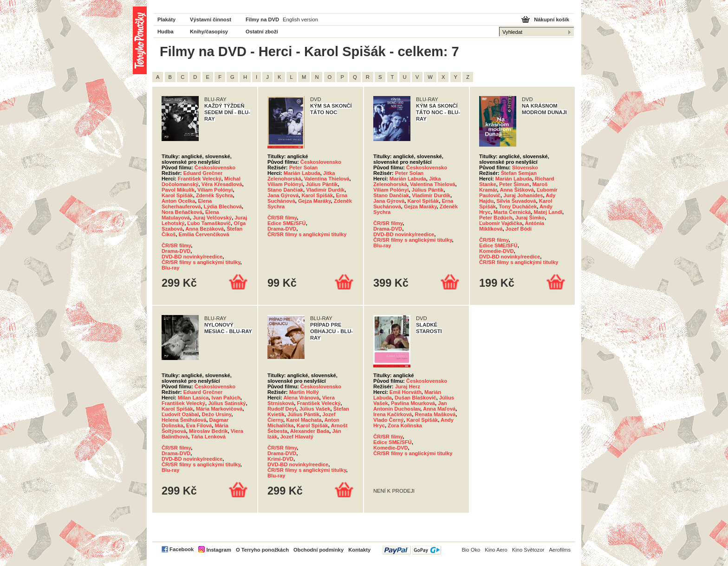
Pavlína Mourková (413, 403)
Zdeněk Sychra (214, 195)
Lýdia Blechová (223, 206)
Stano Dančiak (285, 190)
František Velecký (200, 179)
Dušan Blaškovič (416, 398)
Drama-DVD (176, 251)
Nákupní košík (552, 19)
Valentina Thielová (327, 179)
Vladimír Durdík (325, 190)
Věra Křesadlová (222, 184)
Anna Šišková (517, 190)
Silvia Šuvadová (516, 201)
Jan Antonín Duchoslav (410, 406)
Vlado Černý (388, 420)
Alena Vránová (301, 398)
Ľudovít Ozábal (180, 414)
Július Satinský (227, 403)
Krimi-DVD (280, 459)
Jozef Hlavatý (297, 437)
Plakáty (166, 19)
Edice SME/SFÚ (287, 223)
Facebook (182, 549)
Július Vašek (315, 409)
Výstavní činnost (211, 19)
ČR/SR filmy (176, 245)
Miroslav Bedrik (208, 431)
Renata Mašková (435, 414)
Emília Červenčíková (204, 234)
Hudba (166, 32)
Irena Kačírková (393, 414)
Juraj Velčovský (212, 218)
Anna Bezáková (205, 229)
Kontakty (359, 550)
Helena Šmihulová (184, 420)
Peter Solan (304, 167)
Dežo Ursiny (216, 414)
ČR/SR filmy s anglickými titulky (201, 262)
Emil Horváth (406, 392)
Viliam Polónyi (215, 190)
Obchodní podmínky (318, 550)
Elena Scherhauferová (187, 204)
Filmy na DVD (262, 19)
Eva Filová (199, 425)
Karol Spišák (177, 195)
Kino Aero (496, 550)
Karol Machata (304, 420)
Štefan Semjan (519, 173)
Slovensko (525, 167)
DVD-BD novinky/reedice (192, 257)
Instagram (218, 550)
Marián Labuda (302, 173)
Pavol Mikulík (178, 190)
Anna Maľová (439, 409)
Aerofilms (560, 550)
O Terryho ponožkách (262, 550)
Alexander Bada (310, 431)
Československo (215, 167)
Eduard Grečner (203, 173)
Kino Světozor (528, 550)
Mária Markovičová (219, 409)
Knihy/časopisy (209, 32)
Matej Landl (548, 212)
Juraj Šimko (530, 218)
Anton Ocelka (178, 201)
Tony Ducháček (518, 206)
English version (300, 19)
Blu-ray (171, 268)
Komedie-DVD (497, 251)
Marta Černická (512, 212)
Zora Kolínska (405, 425)
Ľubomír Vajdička (501, 223)
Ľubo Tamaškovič (209, 223)
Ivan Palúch (226, 398)
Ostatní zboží (262, 32)
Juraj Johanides (523, 195)
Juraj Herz (408, 386)
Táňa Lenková (208, 437)
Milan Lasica (193, 398)
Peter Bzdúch (496, 218)
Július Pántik (322, 184)
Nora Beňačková (182, 212)
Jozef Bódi (519, 229)
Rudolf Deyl (282, 409)
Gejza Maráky (315, 201)
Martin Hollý (304, 392)
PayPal (412, 550)
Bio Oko (471, 550)
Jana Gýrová (283, 195)
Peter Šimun (514, 184)
